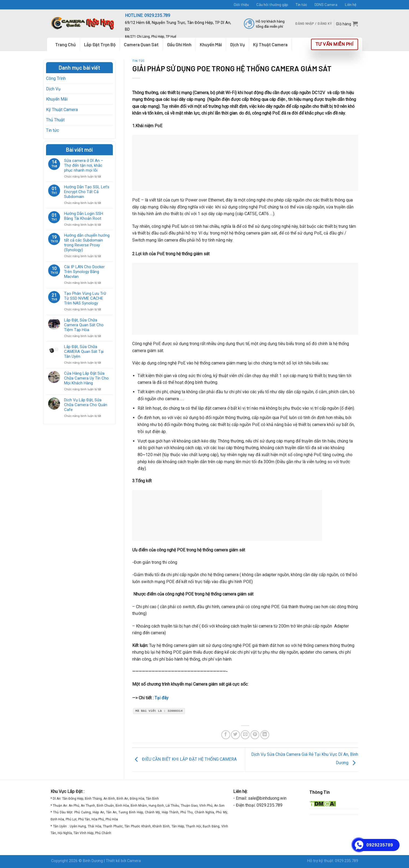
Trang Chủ (65, 44)
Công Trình (56, 78)
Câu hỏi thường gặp (272, 4)
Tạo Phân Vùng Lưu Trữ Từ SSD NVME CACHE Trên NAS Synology (85, 298)
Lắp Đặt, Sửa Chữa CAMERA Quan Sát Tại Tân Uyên (84, 352)
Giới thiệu (241, 4)
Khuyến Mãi (57, 99)
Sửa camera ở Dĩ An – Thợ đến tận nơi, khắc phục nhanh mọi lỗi (84, 165)
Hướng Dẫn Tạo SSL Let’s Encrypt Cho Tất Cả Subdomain (87, 192)
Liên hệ (351, 4)
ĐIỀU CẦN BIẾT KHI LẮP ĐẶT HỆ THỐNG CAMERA (184, 759)
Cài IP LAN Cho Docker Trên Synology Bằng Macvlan (84, 272)
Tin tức (301, 4)
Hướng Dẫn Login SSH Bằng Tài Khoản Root (84, 216)
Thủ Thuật (55, 120)
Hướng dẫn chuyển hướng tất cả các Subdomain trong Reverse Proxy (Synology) (87, 243)
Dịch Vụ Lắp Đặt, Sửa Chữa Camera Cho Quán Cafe (86, 405)
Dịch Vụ (53, 89)
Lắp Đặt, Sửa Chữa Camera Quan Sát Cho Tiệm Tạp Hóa (84, 325)
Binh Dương (93, 861)
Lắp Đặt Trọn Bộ (100, 44)
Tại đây (162, 698)
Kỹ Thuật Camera (62, 110)
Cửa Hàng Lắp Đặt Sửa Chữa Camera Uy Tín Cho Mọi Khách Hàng (86, 378)
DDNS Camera (326, 4)
